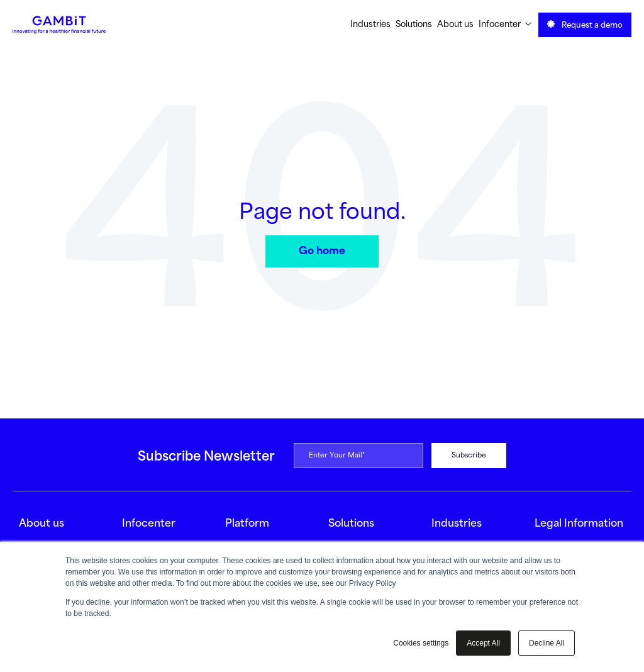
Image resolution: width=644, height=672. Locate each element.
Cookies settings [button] (421, 643)
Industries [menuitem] (370, 25)
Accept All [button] (483, 643)
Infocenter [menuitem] (505, 25)
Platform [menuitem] (247, 524)
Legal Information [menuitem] (579, 524)
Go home (322, 251)
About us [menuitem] (455, 25)
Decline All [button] (547, 643)
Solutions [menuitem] (414, 25)
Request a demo (585, 25)
